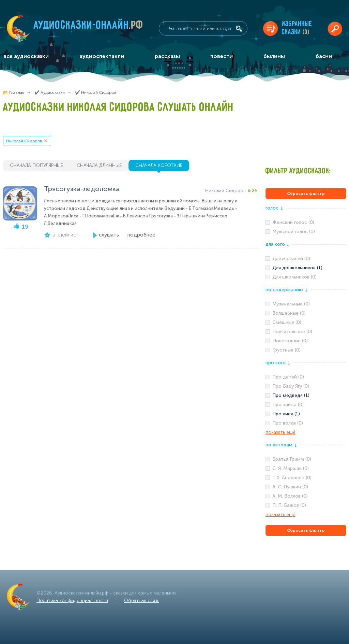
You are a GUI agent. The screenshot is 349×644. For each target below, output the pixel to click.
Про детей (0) (288, 377)
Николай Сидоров (24, 141)
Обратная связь (142, 600)
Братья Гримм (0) (292, 459)
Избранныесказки (297, 28)
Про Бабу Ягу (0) (291, 386)
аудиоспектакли (102, 56)
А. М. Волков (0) (290, 496)
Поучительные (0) (292, 332)
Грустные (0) (286, 350)
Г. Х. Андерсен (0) (292, 478)
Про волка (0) (288, 423)
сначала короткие (159, 165)
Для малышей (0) (291, 259)
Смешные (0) (287, 322)
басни (324, 56)
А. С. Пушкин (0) (290, 487)
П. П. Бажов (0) (289, 505)
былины (274, 56)
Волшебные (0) (289, 313)
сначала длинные (99, 165)
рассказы (167, 56)
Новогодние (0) (290, 341)
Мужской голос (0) (294, 232)
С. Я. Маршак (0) (291, 468)
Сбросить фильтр (306, 194)
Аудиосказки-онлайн (89, 27)
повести (222, 56)
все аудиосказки (26, 56)
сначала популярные (36, 165)
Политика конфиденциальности (72, 600)
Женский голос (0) (293, 222)
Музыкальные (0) (291, 304)
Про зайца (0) (288, 405)
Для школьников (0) (294, 277)
